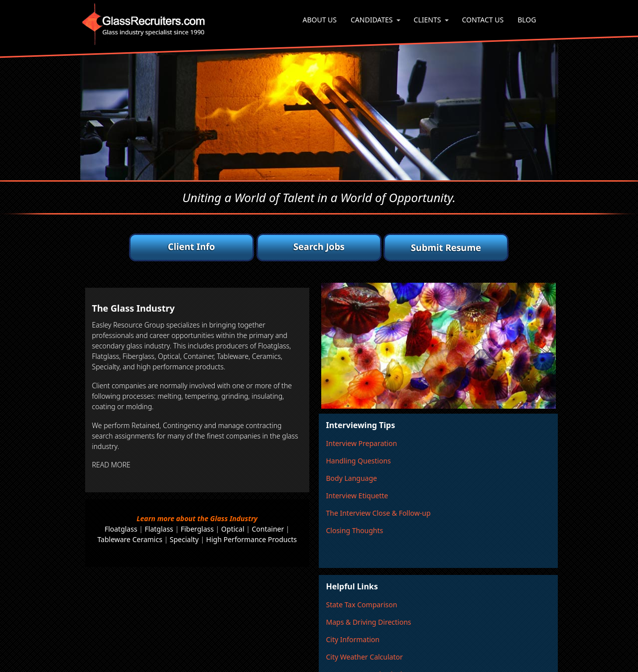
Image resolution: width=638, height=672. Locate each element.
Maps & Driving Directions (368, 622)
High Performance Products (252, 539)
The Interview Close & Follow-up (378, 513)
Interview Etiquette (357, 496)
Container (268, 529)
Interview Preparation (361, 443)
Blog (527, 20)
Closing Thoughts (354, 530)
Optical (233, 529)
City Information (353, 639)
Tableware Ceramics (129, 539)
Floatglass (121, 529)
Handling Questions (358, 461)
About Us (319, 20)
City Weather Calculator (364, 657)
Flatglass (159, 529)
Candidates (372, 20)
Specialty (184, 539)
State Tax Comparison (361, 605)
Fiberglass (197, 529)
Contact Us (483, 20)
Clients (428, 20)
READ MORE (111, 465)
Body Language (351, 478)
